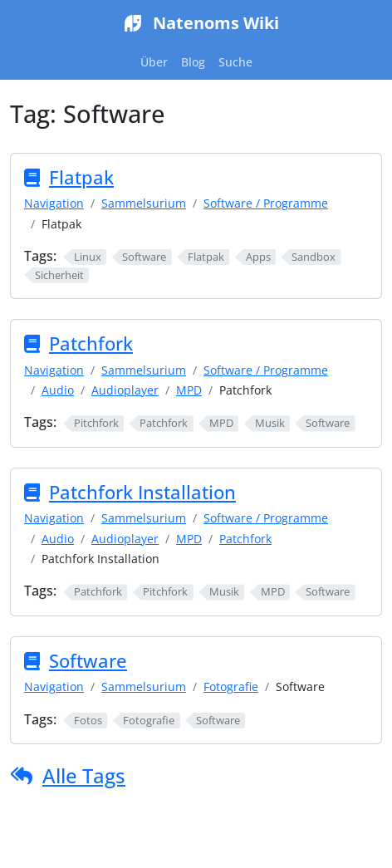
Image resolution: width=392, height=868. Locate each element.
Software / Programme (266, 203)
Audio (58, 390)
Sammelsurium (144, 203)
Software (88, 661)
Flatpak (81, 177)
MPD (189, 390)
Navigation (54, 203)
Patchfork (91, 343)
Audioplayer (125, 390)
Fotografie (231, 687)
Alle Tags (84, 775)
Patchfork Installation (142, 492)
